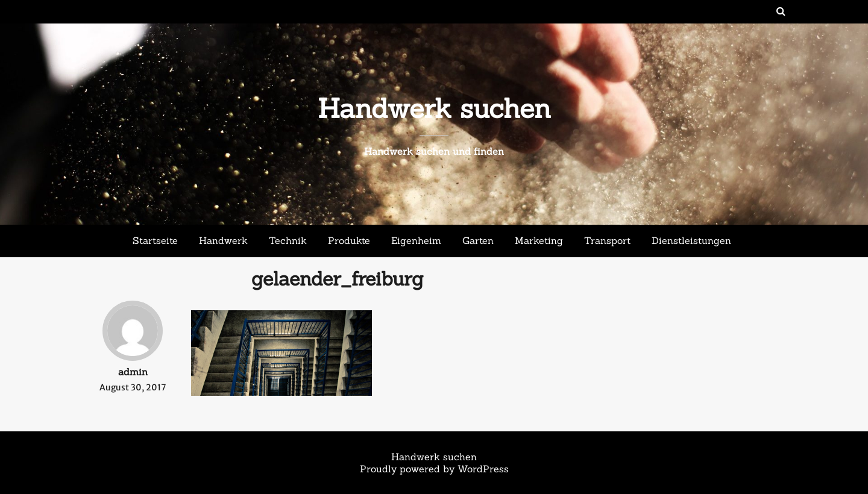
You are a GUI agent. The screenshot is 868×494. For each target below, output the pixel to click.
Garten (478, 240)
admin (133, 372)
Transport (607, 240)
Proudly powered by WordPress (434, 469)
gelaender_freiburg (338, 279)
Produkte (349, 240)
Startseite (155, 240)
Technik (288, 240)
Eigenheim (416, 240)
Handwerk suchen (434, 108)
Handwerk (223, 240)
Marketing (539, 240)
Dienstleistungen (691, 240)
